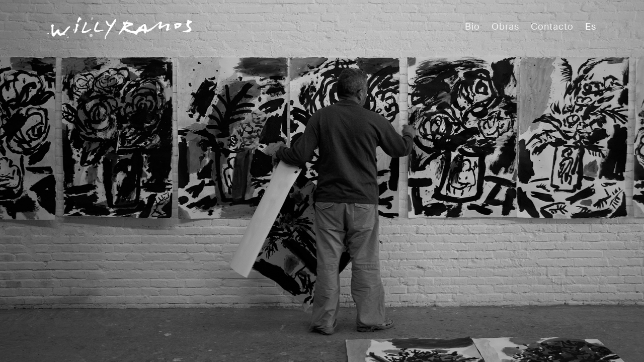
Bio (472, 27)
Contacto (552, 27)
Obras (505, 27)
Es (591, 27)
